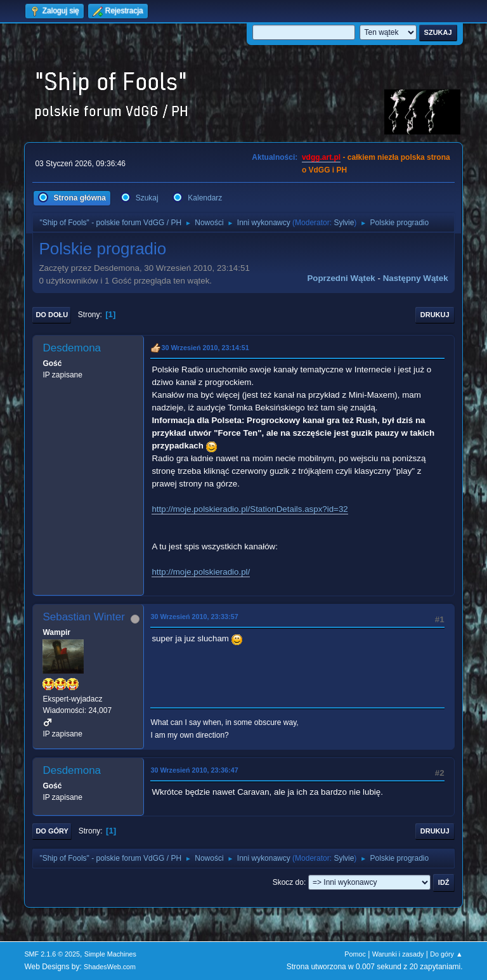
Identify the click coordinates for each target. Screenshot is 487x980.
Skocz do (288, 882)
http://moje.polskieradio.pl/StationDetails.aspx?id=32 (250, 509)
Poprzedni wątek (341, 278)
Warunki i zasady (398, 954)
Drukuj (435, 315)
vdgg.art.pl (321, 157)
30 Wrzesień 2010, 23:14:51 (205, 348)
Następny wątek (416, 278)
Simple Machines (110, 954)
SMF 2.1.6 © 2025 (52, 954)
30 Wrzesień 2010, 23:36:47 (194, 770)
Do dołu (52, 315)
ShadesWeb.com (110, 967)
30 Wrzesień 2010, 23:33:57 (194, 617)
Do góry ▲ (446, 954)
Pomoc (355, 954)
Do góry (52, 831)
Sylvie (344, 223)
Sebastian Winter (83, 617)
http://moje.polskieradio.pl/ (201, 572)
